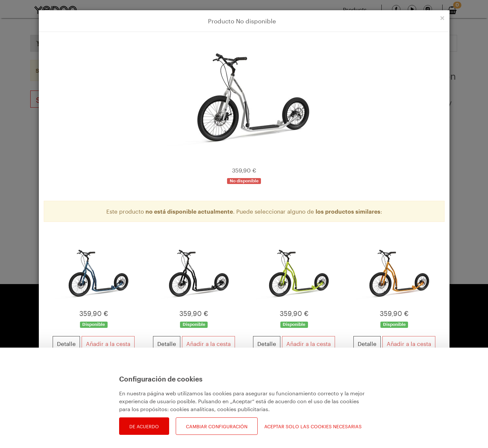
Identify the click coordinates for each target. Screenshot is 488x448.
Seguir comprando (77, 398)
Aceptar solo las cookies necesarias (313, 426)
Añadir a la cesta (108, 343)
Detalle (66, 343)
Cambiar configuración (217, 426)
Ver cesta (424, 398)
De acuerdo (144, 426)
